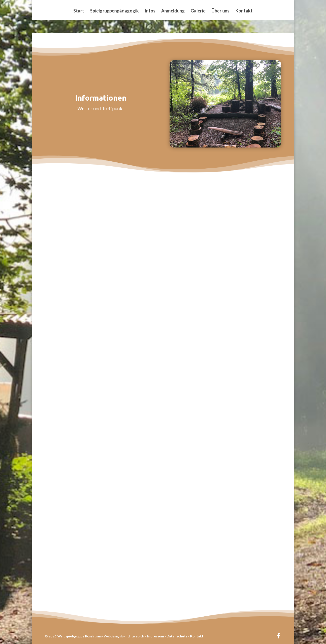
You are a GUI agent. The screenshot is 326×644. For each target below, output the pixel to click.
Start (79, 11)
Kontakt (244, 11)
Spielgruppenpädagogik (114, 11)
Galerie (198, 11)
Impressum (155, 636)
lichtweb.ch (135, 636)
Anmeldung (173, 11)
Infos (150, 11)
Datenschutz (177, 636)
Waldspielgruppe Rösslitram (79, 636)
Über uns (220, 11)
